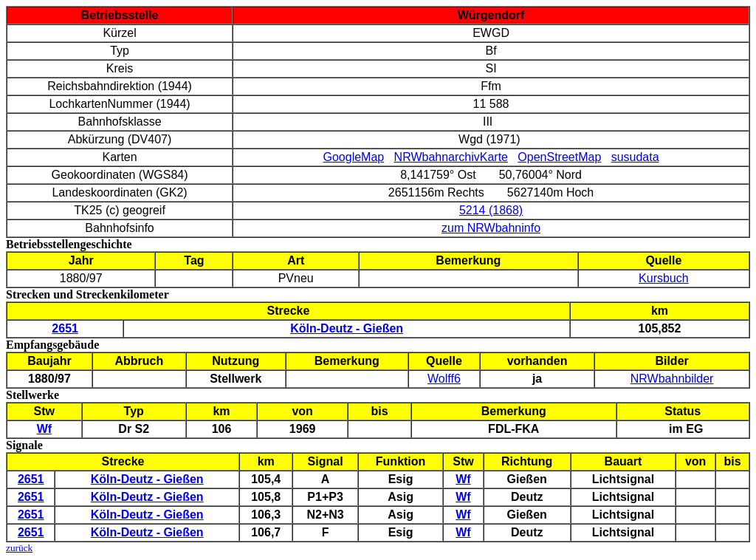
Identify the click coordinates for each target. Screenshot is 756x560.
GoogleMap (354, 157)
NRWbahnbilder (672, 379)
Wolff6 (444, 379)
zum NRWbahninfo (491, 228)
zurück (19, 548)
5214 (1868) (491, 210)
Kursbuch (664, 278)
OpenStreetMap (559, 157)
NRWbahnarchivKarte (451, 157)
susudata (635, 157)
